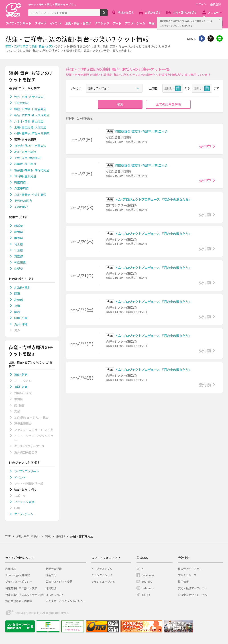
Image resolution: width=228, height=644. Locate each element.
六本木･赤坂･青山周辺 (29, 121)
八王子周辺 (21, 188)
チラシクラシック (102, 575)
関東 (17, 293)
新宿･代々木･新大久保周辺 (32, 115)
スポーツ (41, 23)
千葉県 (19, 250)
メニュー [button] (213, 12)
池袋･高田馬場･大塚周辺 (30, 127)
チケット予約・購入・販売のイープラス (52, 4)
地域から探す (126, 12)
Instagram (148, 588)
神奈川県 (20, 262)
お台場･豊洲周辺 (25, 176)
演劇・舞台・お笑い (78, 23)
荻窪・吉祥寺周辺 (17, 46)
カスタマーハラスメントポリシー (66, 601)
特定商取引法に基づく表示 (21, 588)
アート (117, 23)
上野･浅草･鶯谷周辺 (27, 158)
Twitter (211, 38)
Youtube (147, 581)
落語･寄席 (21, 387)
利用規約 (11, 569)
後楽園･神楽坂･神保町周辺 (32, 170)
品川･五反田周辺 (25, 152)
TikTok (146, 595)
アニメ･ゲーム (24, 514)
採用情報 (183, 581)
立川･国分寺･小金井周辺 (30, 195)
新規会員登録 (54, 569)
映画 (152, 23)
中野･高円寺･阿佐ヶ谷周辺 (32, 133)
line (220, 38)
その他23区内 (23, 201)
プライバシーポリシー (19, 581)
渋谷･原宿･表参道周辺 (29, 97)
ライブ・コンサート (18, 23)
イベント (56, 23)
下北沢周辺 (21, 103)
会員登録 (216, 4)
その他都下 (21, 207)
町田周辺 (20, 182)
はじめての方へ (55, 595)
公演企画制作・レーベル (193, 595)
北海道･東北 (22, 287)
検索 (107, 14)
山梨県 (19, 269)
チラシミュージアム (103, 581)
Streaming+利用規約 (18, 575)
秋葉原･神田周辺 (25, 164)
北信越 (19, 300)
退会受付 (51, 575)
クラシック (102, 23)
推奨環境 (51, 588)
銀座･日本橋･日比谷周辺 (30, 109)
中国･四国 (21, 318)
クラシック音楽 (24, 502)
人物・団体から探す (185, 12)
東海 (17, 306)
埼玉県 (19, 244)
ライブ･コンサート (27, 471)
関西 (17, 312)
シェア (202, 38)
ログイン (201, 4)
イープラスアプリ (102, 569)
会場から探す (153, 12)
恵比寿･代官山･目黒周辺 (30, 146)
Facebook (148, 575)
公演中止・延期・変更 (59, 581)
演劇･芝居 (21, 375)
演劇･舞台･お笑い (43, 46)
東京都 (19, 256)
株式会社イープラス (190, 569)
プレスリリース (187, 575)
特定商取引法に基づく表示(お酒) (25, 595)
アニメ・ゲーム (135, 23)
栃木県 (19, 232)
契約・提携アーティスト (192, 588)
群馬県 (19, 238)
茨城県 (19, 226)
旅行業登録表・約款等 (19, 601)
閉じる (220, 20)
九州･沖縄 (21, 324)
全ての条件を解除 (168, 104)
